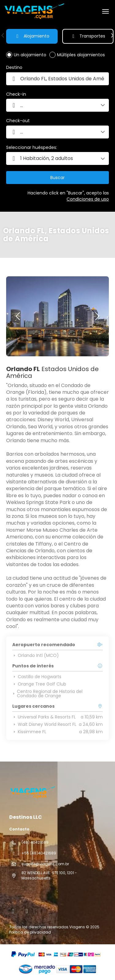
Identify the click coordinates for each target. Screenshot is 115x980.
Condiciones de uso (88, 199)
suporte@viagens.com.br (45, 864)
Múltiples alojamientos (81, 55)
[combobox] (57, 79)
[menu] (105, 11)
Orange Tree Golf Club (39, 684)
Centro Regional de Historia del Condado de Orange (47, 694)
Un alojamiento (30, 55)
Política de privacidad (30, 932)
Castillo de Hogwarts (37, 677)
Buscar (57, 178)
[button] (3, 35)
